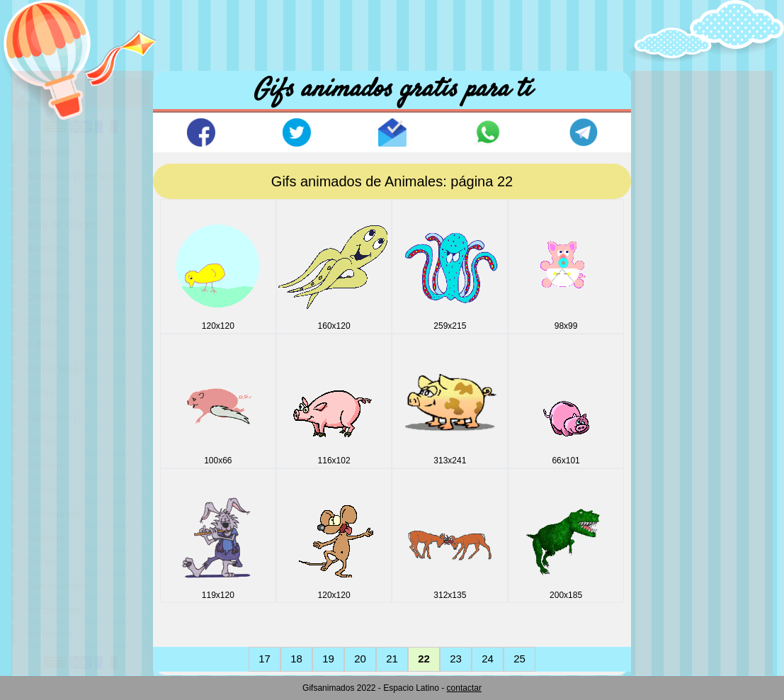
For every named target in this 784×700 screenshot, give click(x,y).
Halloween (51, 417)
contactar (464, 688)
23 (456, 659)
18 (296, 659)
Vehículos (49, 634)
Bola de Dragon (63, 224)
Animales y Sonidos (73, 176)
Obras (41, 561)
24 (488, 659)
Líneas (42, 489)
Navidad (46, 537)
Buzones (47, 248)
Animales (48, 152)
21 (392, 659)
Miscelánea (53, 513)
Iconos (42, 441)
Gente (41, 393)
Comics (44, 272)
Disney (42, 321)
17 (265, 659)
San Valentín (56, 586)
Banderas (49, 200)
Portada (59, 92)
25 (519, 659)
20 (360, 659)
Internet (44, 465)
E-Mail (41, 345)
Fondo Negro (57, 369)
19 (328, 659)
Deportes (48, 297)
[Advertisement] (392, 32)
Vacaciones (53, 610)
